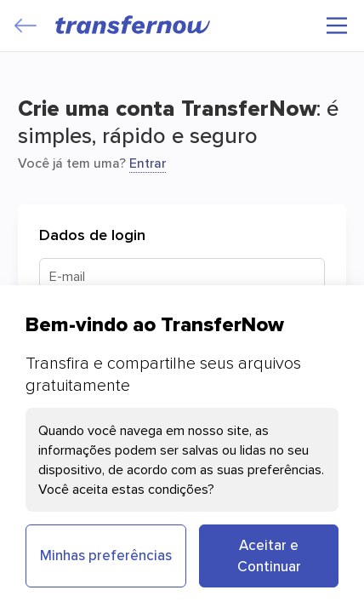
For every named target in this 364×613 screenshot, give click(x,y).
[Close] (26, 26)
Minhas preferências (106, 555)
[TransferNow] (134, 25)
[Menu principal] (337, 26)
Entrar (148, 163)
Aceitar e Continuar (269, 556)
